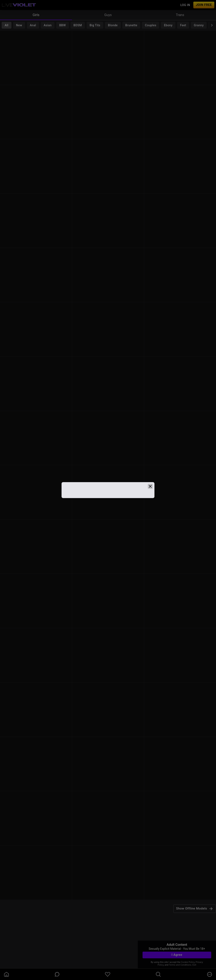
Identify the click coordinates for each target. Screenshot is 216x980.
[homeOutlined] (6, 974)
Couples (151, 25)
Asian (48, 25)
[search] (158, 974)
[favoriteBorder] (108, 974)
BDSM (78, 25)
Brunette (131, 25)
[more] (210, 974)
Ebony (168, 25)
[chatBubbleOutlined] (57, 974)
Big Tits (95, 25)
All (6, 25)
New (19, 25)
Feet (183, 25)
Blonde (113, 25)
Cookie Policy (188, 962)
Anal (33, 25)
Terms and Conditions (180, 965)
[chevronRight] (212, 25)
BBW (63, 25)
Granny (199, 25)
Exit (194, 965)
